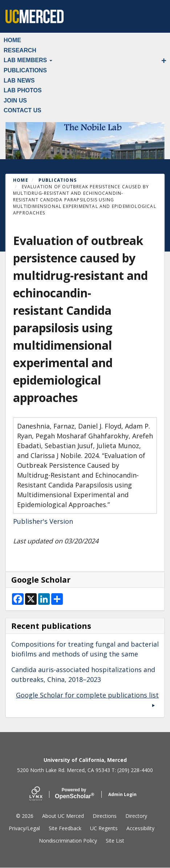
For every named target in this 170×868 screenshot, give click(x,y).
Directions (105, 816)
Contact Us (23, 110)
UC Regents (104, 828)
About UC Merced (63, 816)
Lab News (19, 81)
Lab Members (28, 60)
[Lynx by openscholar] (42, 794)
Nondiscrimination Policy (68, 841)
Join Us (15, 101)
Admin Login (122, 794)
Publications (25, 70)
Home (12, 40)
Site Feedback (65, 828)
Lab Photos (23, 90)
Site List (115, 841)
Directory (136, 816)
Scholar (74, 793)
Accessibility (140, 828)
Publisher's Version (43, 521)
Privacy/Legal (24, 828)
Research (20, 50)
